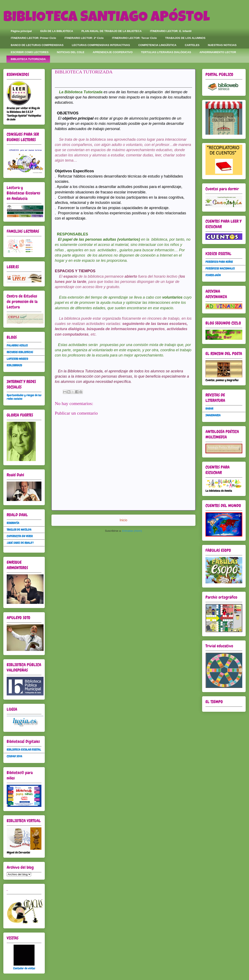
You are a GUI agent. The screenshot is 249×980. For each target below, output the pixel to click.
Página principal (21, 31)
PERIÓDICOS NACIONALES (220, 268)
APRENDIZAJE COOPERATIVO (113, 52)
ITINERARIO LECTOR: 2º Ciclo (84, 38)
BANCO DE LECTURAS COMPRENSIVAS (37, 45)
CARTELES (192, 45)
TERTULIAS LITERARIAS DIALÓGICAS (166, 52)
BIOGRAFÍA (13, 523)
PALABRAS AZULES (17, 345)
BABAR (209, 409)
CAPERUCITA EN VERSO (20, 536)
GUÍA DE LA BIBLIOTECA (57, 31)
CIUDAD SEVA (14, 756)
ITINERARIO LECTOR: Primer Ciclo (33, 38)
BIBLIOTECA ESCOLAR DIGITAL (24, 750)
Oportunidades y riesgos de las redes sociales (24, 397)
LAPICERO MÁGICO (17, 359)
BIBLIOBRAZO (14, 365)
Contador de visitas (24, 968)
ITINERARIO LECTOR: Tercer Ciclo (134, 38)
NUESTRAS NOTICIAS (222, 45)
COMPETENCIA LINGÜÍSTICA (157, 45)
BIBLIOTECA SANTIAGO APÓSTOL (107, 18)
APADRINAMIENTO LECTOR (218, 52)
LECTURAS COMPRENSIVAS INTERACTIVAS (101, 45)
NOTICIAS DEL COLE (71, 52)
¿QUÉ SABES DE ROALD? (20, 543)
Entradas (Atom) (132, 531)
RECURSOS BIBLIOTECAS (20, 352)
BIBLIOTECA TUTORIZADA (28, 59)
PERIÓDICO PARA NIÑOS (219, 262)
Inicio (123, 520)
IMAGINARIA (213, 415)
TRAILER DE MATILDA (19, 530)
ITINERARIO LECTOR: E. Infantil (171, 31)
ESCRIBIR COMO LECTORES (30, 52)
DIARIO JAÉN (213, 275)
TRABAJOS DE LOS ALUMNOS (185, 38)
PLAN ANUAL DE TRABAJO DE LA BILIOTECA (112, 31)
